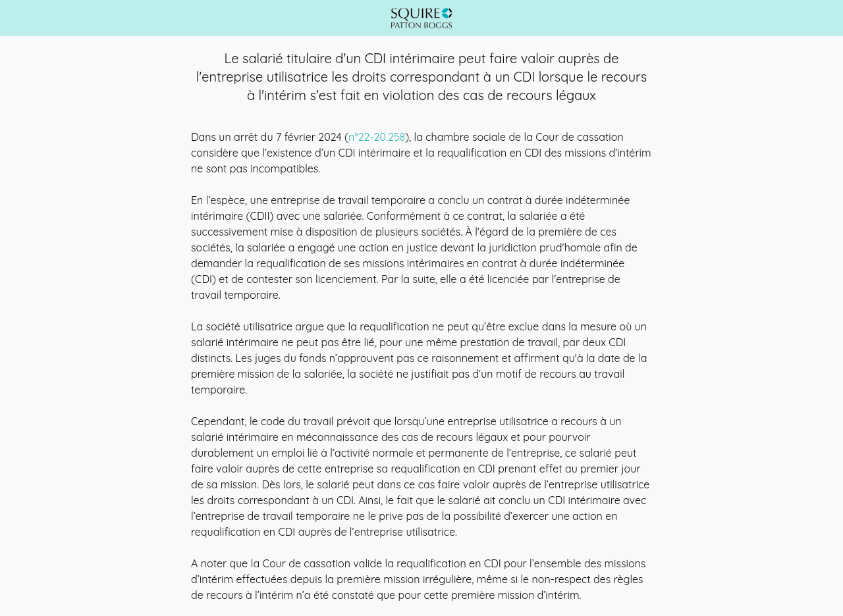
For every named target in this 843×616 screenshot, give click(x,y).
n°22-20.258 (377, 137)
